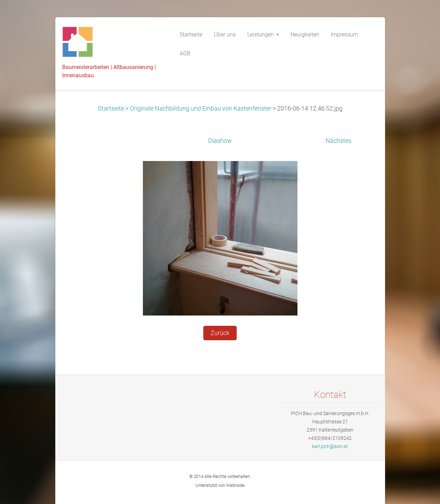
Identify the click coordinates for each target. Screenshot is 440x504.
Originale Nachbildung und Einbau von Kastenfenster (201, 108)
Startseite (111, 108)
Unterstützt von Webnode (220, 485)
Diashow (220, 141)
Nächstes (339, 141)
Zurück (220, 333)
